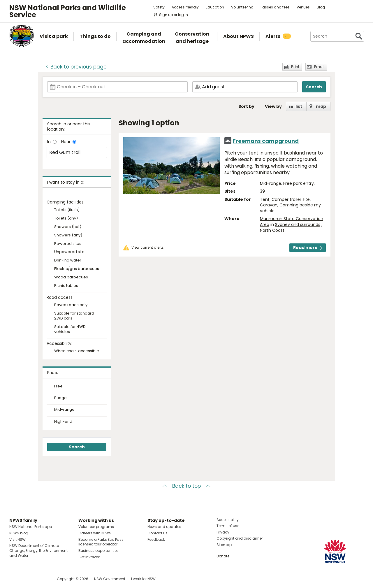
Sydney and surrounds (298, 224)
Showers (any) (68, 235)
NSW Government (110, 579)
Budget (61, 398)
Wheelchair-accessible (77, 351)
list (299, 106)
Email (319, 67)
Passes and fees (275, 7)
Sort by (246, 106)
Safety (159, 7)
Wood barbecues (71, 277)
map (321, 106)
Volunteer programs (96, 527)
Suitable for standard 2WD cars (74, 316)
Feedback (156, 539)
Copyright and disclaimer (240, 538)
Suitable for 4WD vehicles (70, 329)
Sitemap (224, 545)
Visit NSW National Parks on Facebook (15, 579)
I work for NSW (143, 579)
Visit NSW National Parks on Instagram (27, 579)
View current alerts (148, 248)
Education (215, 7)
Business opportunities (98, 551)
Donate (223, 556)
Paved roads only (71, 305)
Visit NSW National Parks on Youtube (40, 579)
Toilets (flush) (67, 210)
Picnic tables (66, 286)
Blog (321, 7)
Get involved (89, 557)
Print (295, 67)
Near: (67, 142)
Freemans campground (266, 141)
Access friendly (185, 7)
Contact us (158, 533)
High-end (63, 422)
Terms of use (228, 526)
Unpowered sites (70, 252)
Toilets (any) (66, 218)
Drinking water (68, 260)
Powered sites (68, 244)
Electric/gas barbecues (77, 269)
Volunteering (242, 7)
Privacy (223, 532)
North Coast (272, 230)
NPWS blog (19, 533)
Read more (308, 248)
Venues (303, 7)
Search (314, 87)
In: (50, 142)
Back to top (186, 486)
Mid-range (64, 410)
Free (58, 386)
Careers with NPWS (95, 533)
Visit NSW (17, 539)
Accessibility (228, 520)
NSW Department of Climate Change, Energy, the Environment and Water (38, 551)
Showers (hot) (68, 227)
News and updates (164, 527)
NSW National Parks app (31, 527)
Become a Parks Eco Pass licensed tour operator (101, 542)
